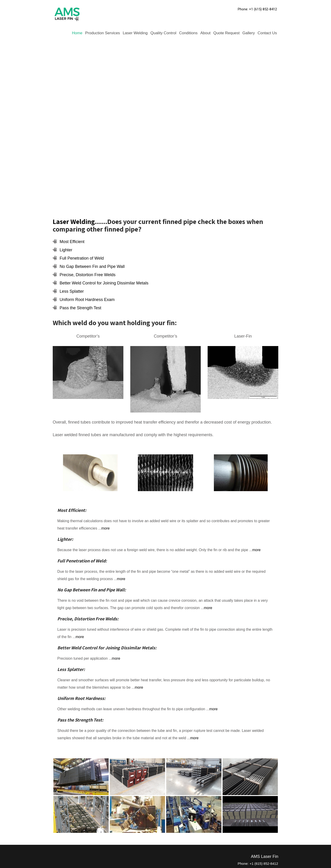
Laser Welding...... (80, 221)
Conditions (188, 33)
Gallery (249, 33)
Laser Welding (135, 33)
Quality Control (163, 33)
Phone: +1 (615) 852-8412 (257, 9)
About (205, 33)
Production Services (103, 33)
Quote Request (226, 33)
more (105, 528)
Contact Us (267, 33)
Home (77, 33)
